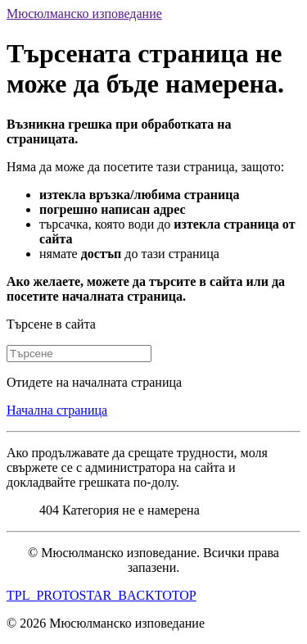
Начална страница (57, 410)
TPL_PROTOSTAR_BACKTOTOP (102, 595)
